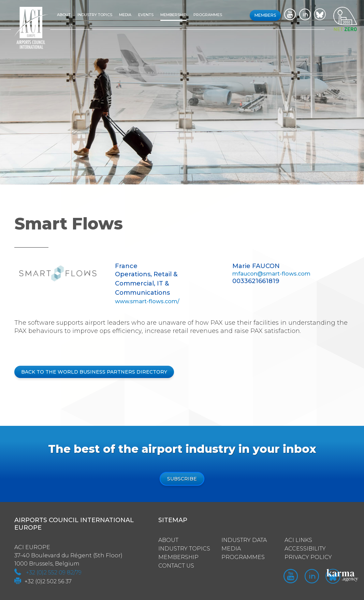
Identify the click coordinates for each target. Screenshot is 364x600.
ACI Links (298, 540)
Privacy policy (308, 557)
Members (265, 15)
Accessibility (305, 549)
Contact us (176, 566)
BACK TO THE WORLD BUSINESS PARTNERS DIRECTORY (94, 372)
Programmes (208, 15)
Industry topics (95, 15)
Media (125, 15)
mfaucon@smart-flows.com (271, 274)
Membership (173, 15)
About (64, 15)
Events (146, 15)
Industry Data (244, 540)
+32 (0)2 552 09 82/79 (54, 573)
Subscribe (182, 479)
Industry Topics (184, 549)
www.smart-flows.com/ (147, 301)
